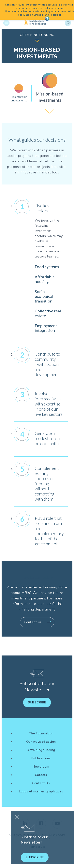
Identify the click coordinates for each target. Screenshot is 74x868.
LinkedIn (39, 15)
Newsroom (41, 767)
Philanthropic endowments (19, 99)
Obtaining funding (41, 750)
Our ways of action (41, 742)
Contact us (33, 622)
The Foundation (41, 733)
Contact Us (41, 783)
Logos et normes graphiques (41, 791)
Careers (41, 775)
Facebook (56, 15)
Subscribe (37, 702)
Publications (41, 758)
